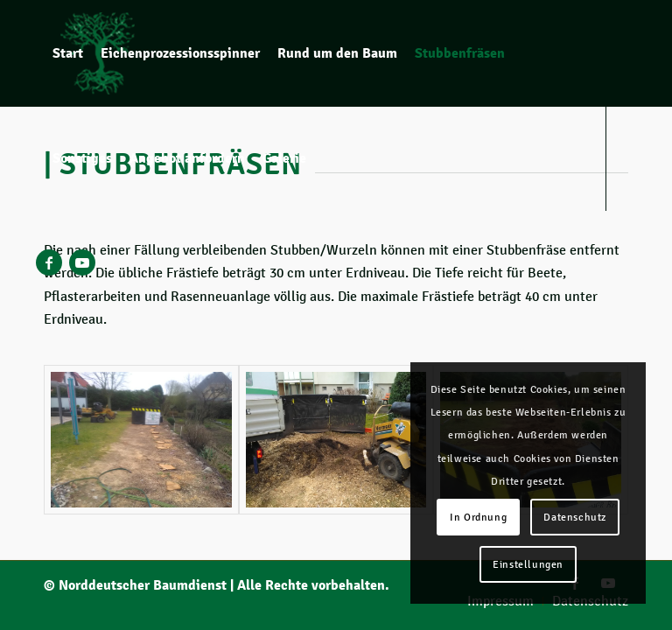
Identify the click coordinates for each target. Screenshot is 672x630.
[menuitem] (68, 53)
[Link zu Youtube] (82, 262)
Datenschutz (575, 517)
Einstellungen (528, 564)
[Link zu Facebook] (49, 262)
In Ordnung (478, 517)
